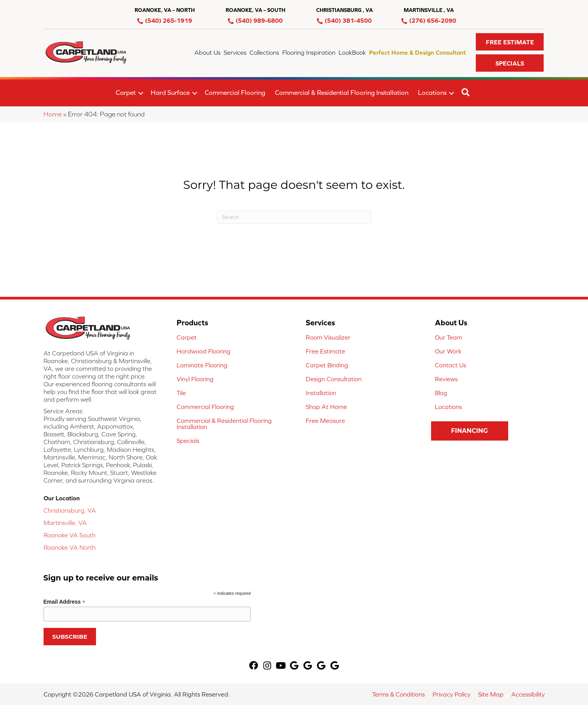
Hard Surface (170, 93)
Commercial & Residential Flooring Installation (342, 93)
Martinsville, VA (65, 523)
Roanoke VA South (70, 535)
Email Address (65, 602)
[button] (510, 42)
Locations (432, 93)
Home (53, 114)
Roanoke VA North (70, 547)
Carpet (126, 93)
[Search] (294, 217)
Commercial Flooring (235, 93)
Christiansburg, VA (70, 510)
